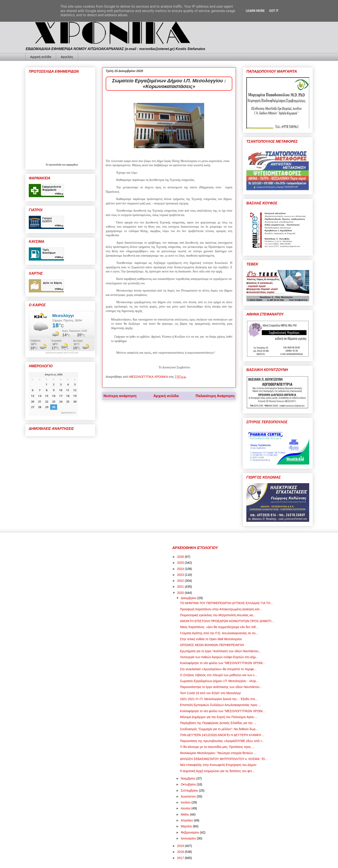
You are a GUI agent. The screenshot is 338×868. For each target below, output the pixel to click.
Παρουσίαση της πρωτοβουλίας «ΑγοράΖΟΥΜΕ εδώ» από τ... (222, 741)
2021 (181, 587)
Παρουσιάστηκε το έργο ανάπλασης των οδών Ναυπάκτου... (221, 687)
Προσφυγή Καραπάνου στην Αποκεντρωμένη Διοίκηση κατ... (221, 609)
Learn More (255, 11)
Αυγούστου (189, 796)
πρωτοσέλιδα (55, 165)
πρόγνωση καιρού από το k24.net (62, 353)
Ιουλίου (186, 802)
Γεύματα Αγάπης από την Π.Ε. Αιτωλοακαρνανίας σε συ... (219, 633)
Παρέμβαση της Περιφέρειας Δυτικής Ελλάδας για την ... (218, 723)
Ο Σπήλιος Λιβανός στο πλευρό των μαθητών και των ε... (219, 675)
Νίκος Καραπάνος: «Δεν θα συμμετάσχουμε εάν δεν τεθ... (219, 627)
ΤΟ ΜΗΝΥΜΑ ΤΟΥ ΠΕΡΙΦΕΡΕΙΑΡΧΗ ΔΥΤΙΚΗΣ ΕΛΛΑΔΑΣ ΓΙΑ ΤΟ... (226, 603)
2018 (181, 852)
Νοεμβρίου (188, 778)
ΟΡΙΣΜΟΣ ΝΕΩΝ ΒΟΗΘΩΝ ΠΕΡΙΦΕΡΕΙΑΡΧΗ (212, 645)
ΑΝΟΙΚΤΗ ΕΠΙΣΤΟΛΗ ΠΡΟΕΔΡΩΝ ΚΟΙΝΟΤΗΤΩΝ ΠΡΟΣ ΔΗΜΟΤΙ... (227, 621)
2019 (181, 846)
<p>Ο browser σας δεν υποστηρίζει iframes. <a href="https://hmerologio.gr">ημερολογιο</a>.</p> (54, 394)
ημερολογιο (68, 412)
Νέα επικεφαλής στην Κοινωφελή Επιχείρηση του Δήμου (218, 765)
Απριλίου (187, 820)
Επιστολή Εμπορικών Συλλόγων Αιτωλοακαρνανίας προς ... (220, 705)
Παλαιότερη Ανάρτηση (215, 396)
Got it (274, 11)
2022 (181, 581)
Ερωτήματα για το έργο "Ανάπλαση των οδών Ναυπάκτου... (220, 651)
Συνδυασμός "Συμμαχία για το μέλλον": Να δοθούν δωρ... (219, 729)
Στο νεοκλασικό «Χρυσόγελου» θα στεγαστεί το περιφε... (218, 669)
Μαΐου (185, 814)
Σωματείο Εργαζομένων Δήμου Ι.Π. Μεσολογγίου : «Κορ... (219, 681)
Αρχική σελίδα (41, 57)
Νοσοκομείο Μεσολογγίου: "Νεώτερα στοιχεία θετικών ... (218, 753)
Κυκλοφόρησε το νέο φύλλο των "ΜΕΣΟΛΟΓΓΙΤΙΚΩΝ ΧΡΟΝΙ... (223, 663)
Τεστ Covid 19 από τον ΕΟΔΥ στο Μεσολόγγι (210, 693)
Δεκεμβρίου (189, 598)
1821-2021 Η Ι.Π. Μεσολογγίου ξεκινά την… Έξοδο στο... (219, 699)
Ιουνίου (186, 808)
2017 (181, 858)
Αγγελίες (67, 57)
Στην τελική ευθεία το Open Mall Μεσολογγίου (211, 639)
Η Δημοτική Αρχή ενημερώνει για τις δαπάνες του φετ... (217, 771)
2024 (181, 569)
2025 (181, 563)
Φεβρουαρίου (190, 832)
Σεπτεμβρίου (190, 791)
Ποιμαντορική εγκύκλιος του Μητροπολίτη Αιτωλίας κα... (218, 615)
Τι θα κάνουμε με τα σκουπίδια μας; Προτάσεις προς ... (217, 747)
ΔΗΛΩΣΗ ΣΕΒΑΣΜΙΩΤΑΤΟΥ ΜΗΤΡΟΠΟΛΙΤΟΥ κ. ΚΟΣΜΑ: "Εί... (224, 759)
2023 (181, 575)
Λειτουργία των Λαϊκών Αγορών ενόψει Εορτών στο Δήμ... (219, 657)
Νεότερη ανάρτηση (120, 396)
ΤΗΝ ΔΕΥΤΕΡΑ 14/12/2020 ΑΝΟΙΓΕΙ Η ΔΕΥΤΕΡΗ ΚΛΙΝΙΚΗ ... (222, 735)
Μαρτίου (187, 826)
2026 (181, 557)
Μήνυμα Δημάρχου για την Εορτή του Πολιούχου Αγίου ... (219, 717)
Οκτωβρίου (189, 784)
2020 (181, 593)
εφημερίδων (72, 165)
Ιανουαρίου (189, 838)
